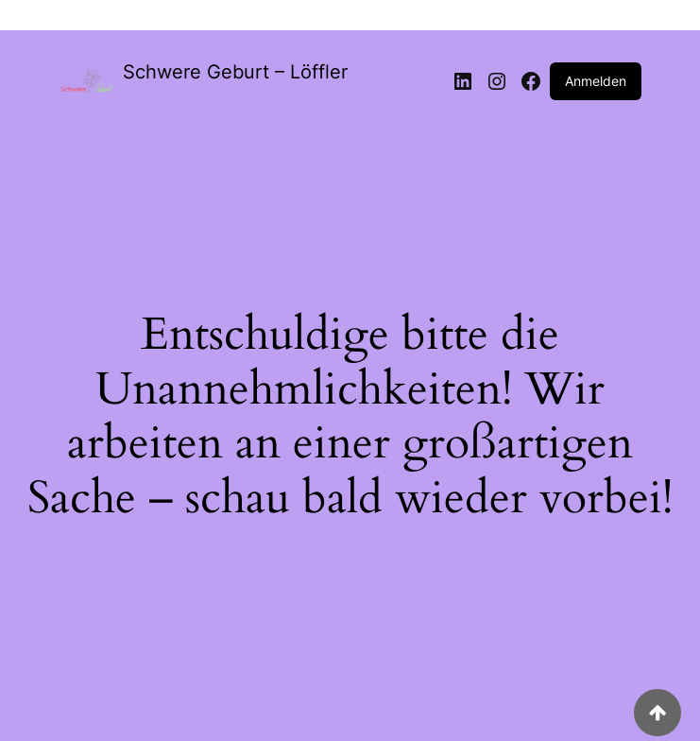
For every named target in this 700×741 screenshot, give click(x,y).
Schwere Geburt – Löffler (235, 72)
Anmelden (596, 81)
